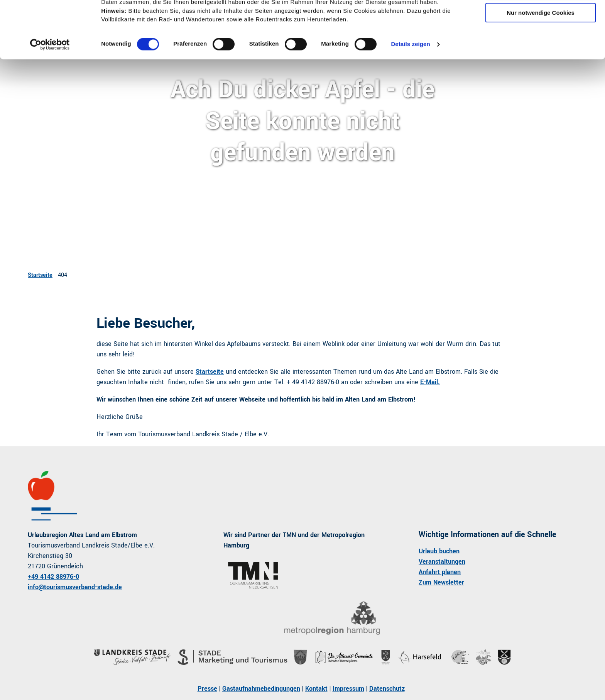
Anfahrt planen (440, 572)
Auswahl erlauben (541, 42)
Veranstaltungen (442, 562)
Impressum (348, 689)
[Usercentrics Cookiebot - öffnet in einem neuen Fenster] (50, 96)
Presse (207, 689)
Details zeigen (410, 96)
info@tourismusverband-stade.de (75, 587)
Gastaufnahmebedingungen (261, 689)
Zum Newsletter (441, 582)
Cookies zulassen (541, 19)
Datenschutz (387, 689)
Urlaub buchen (439, 551)
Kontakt (316, 689)
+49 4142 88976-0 (53, 577)
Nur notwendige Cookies (541, 64)
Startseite (40, 275)
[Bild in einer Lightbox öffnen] (332, 618)
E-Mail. (430, 382)
